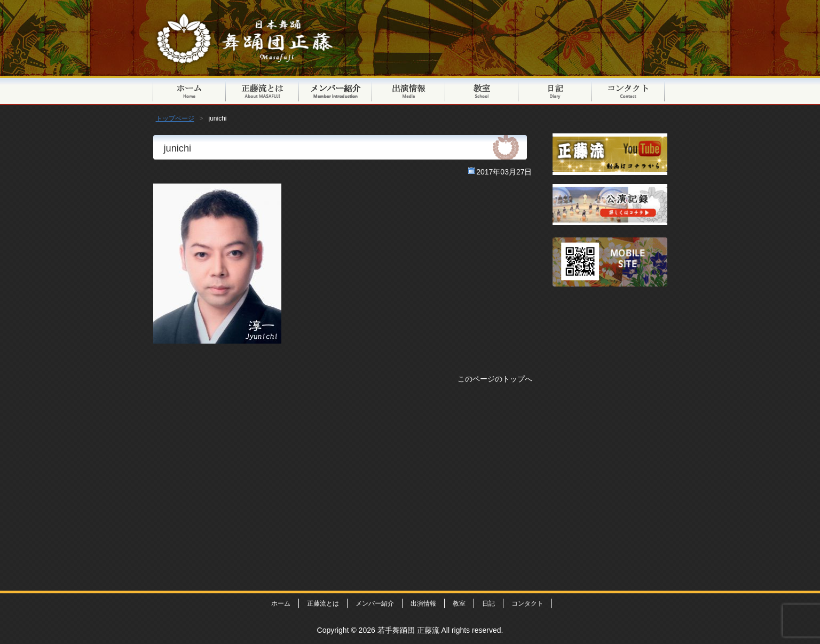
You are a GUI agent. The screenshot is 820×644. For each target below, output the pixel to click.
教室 (482, 90)
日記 (555, 90)
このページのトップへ (495, 379)
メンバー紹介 (336, 90)
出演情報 (409, 90)
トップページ (189, 90)
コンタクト (628, 90)
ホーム (281, 603)
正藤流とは (262, 90)
